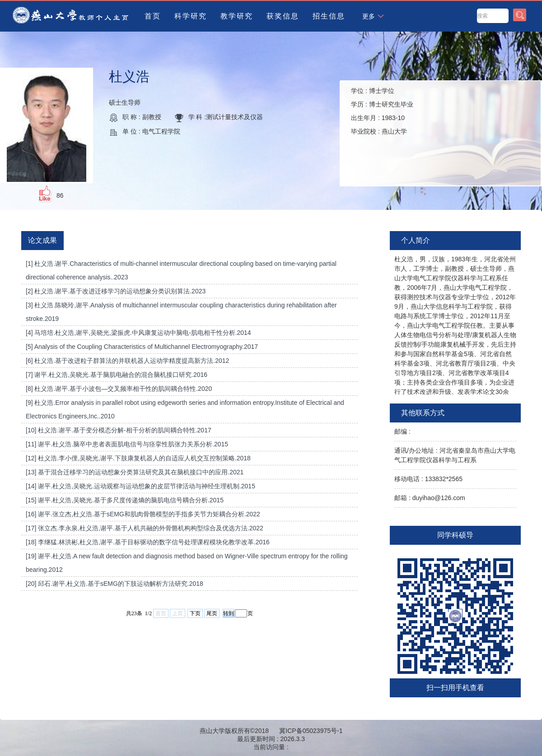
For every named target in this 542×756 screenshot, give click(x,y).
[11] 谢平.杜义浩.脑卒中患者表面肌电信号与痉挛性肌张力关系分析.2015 (127, 444)
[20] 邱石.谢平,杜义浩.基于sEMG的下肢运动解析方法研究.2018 (114, 584)
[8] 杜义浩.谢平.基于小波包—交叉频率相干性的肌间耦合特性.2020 (119, 389)
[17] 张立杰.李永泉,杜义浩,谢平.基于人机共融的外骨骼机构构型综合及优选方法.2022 (145, 528)
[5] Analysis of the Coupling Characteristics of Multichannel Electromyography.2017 (142, 347)
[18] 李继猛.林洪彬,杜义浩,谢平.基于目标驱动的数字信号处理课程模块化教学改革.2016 (148, 542)
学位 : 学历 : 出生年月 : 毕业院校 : (382, 111)
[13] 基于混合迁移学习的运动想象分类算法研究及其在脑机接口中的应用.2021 (135, 472)
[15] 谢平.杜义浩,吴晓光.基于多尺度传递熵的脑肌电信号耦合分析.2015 (125, 500)
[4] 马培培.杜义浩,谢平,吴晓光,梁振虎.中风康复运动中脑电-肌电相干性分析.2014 (138, 333)
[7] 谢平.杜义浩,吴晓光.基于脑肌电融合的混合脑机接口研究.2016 (117, 375)
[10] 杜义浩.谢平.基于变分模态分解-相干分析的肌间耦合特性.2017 (119, 430)
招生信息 (329, 16)
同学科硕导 (455, 535)
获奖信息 (283, 16)
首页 (153, 16)
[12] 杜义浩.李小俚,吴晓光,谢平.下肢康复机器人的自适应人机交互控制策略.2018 (138, 458)
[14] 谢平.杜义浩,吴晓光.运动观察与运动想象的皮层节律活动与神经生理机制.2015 (140, 486)
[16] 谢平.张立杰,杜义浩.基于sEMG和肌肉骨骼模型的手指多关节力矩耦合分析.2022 (143, 514)
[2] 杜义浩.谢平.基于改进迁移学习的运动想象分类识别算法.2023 (116, 291)
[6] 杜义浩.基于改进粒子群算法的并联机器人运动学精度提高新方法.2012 (127, 361)
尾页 (212, 613)
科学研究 (191, 16)
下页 (195, 613)
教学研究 (237, 16)
